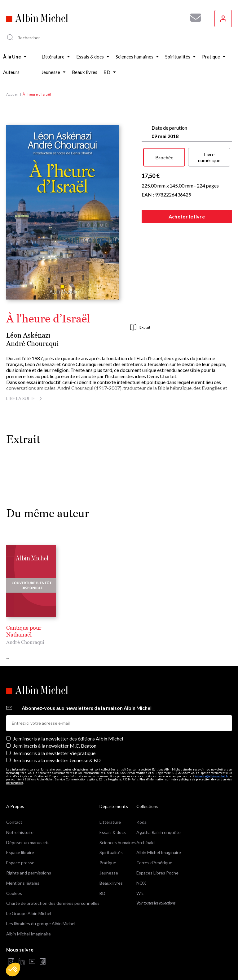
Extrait (140, 327)
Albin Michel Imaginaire (29, 927)
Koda (141, 815)
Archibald (145, 836)
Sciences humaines (118, 836)
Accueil (12, 94)
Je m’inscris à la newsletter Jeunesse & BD (57, 753)
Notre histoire (20, 825)
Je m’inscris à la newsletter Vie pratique (54, 746)
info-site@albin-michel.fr (212, 769)
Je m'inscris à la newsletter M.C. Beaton (55, 739)
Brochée (164, 157)
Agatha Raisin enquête (159, 825)
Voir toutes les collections (156, 897)
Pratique (108, 856)
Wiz (140, 886)
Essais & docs (113, 825)
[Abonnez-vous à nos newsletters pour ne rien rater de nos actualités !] (193, 18)
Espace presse (20, 856)
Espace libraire (20, 846)
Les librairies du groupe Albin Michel (41, 917)
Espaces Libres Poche (157, 866)
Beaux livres (111, 876)
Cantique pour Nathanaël (37, 628)
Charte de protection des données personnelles (53, 897)
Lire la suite (25, 398)
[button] (13, 969)
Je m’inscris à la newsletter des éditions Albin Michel (68, 732)
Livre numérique (209, 157)
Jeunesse (109, 866)
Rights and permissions (29, 866)
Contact (14, 815)
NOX (141, 876)
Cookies (14, 886)
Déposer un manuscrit (28, 836)
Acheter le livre (187, 216)
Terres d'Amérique (154, 856)
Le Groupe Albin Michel (29, 907)
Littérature (110, 815)
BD (102, 886)
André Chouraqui (32, 344)
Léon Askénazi (28, 335)
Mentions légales (23, 876)
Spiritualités (111, 846)
